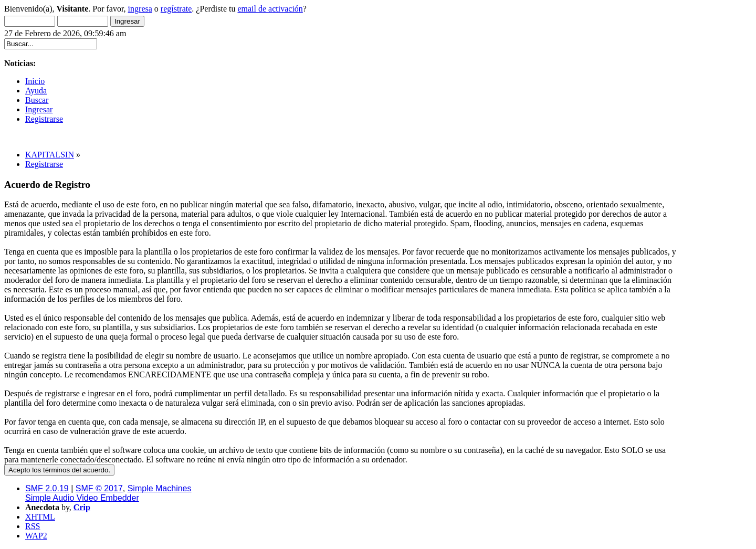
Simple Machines (160, 488)
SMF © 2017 (99, 488)
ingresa (140, 9)
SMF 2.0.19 (47, 488)
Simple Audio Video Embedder (82, 498)
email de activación (270, 9)
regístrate (176, 9)
